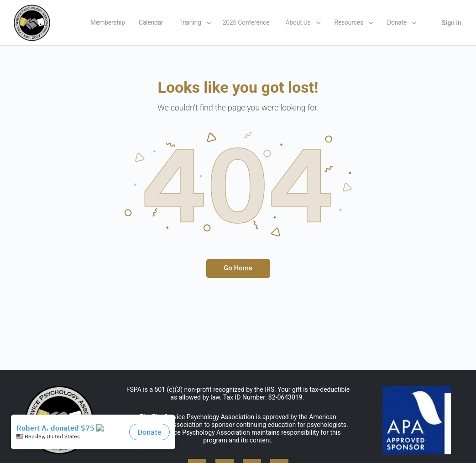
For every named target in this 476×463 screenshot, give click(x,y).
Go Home (238, 268)
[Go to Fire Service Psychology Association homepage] (32, 22)
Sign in (452, 23)
